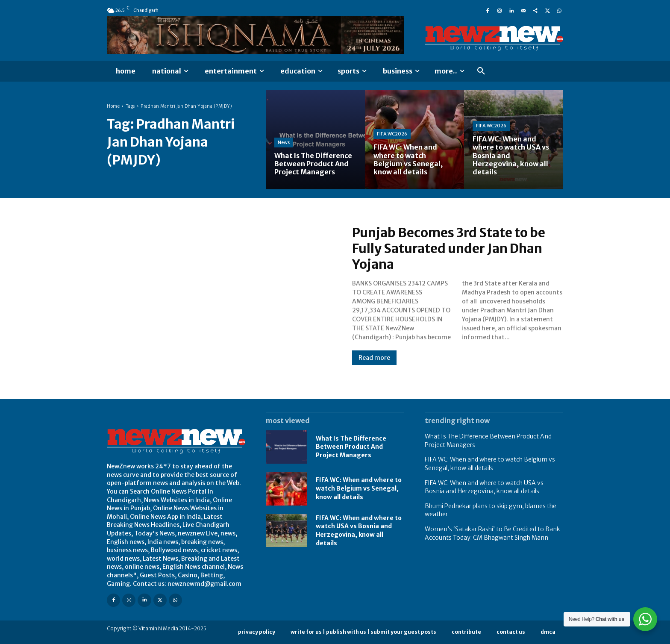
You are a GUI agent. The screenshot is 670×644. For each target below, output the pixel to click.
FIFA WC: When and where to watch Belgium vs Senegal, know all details (359, 488)
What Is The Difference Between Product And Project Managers (351, 447)
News (284, 142)
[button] (481, 71)
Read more (374, 357)
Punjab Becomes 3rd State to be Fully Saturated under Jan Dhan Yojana (449, 249)
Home (113, 106)
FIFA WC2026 (392, 134)
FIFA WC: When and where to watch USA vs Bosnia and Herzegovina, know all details (359, 531)
